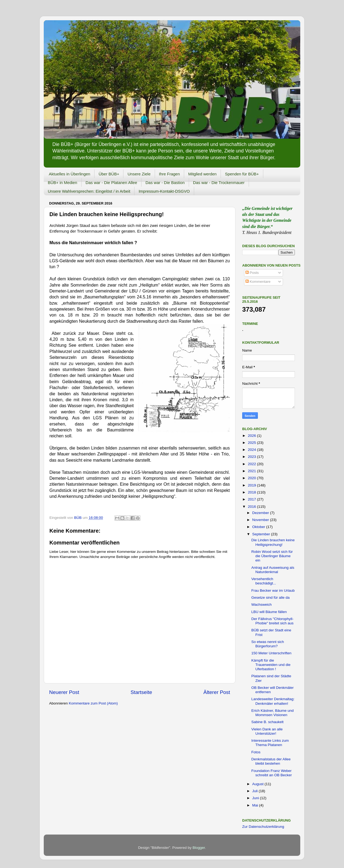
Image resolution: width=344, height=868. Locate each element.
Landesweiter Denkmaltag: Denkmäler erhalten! (273, 701)
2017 (252, 499)
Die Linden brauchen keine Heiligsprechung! (273, 542)
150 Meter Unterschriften (272, 653)
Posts (252, 273)
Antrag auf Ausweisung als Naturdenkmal (273, 570)
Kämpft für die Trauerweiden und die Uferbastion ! (271, 665)
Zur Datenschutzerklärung (263, 827)
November (261, 520)
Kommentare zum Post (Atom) (93, 703)
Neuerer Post (64, 692)
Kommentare (258, 282)
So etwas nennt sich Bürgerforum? (268, 644)
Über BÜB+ (109, 174)
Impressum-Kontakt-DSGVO (164, 191)
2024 (252, 450)
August (258, 784)
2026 (252, 436)
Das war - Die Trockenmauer (219, 183)
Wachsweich (262, 605)
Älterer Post (217, 692)
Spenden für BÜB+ (242, 174)
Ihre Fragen (170, 174)
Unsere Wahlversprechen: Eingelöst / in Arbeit (89, 191)
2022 (252, 464)
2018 (252, 492)
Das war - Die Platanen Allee (111, 183)
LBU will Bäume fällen (269, 612)
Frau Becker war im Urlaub (273, 590)
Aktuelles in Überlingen (70, 174)
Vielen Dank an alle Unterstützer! (267, 731)
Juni (256, 798)
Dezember (261, 513)
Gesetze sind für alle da (271, 598)
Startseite (141, 692)
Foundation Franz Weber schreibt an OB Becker (272, 773)
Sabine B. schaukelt (267, 722)
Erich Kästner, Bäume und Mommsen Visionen (273, 713)
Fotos (256, 752)
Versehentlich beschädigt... (264, 581)
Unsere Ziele (139, 174)
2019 (252, 485)
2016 (252, 507)
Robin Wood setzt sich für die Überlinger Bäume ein (272, 556)
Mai (256, 805)
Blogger (199, 848)
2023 (252, 457)
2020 (252, 478)
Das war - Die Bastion (165, 183)
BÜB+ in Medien (63, 183)
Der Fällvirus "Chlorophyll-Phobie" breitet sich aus (272, 621)
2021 (252, 471)
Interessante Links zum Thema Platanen (270, 743)
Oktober (259, 527)
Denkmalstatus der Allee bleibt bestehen (271, 761)
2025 (252, 443)
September (262, 534)
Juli (255, 791)
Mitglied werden (202, 174)
